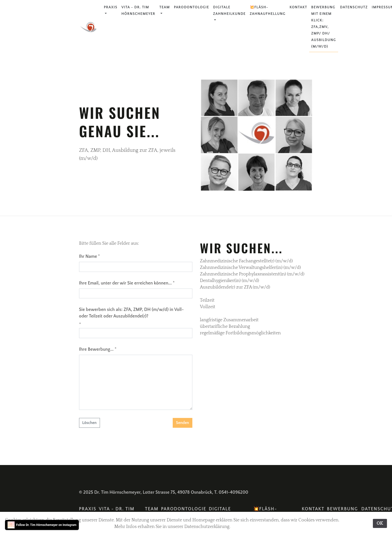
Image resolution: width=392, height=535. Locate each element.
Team (165, 7)
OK (380, 523)
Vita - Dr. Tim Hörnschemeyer (138, 11)
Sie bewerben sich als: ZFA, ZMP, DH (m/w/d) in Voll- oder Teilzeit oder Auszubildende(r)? (131, 313)
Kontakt (298, 7)
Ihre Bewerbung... (96, 349)
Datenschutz (354, 7)
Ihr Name (88, 257)
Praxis (111, 7)
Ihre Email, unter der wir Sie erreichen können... (126, 283)
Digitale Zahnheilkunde (229, 11)
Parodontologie (192, 7)
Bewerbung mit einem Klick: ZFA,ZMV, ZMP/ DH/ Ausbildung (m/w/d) (324, 27)
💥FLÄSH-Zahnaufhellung (268, 11)
